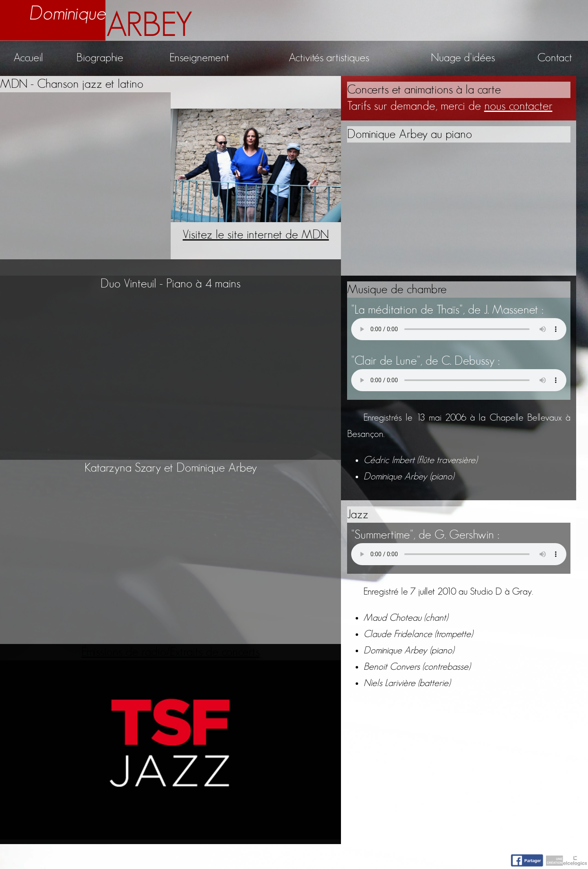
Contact (555, 58)
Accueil (28, 58)
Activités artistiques (329, 58)
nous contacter (518, 106)
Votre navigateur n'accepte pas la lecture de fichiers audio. (459, 329)
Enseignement (199, 58)
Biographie (100, 58)
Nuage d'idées (463, 58)
